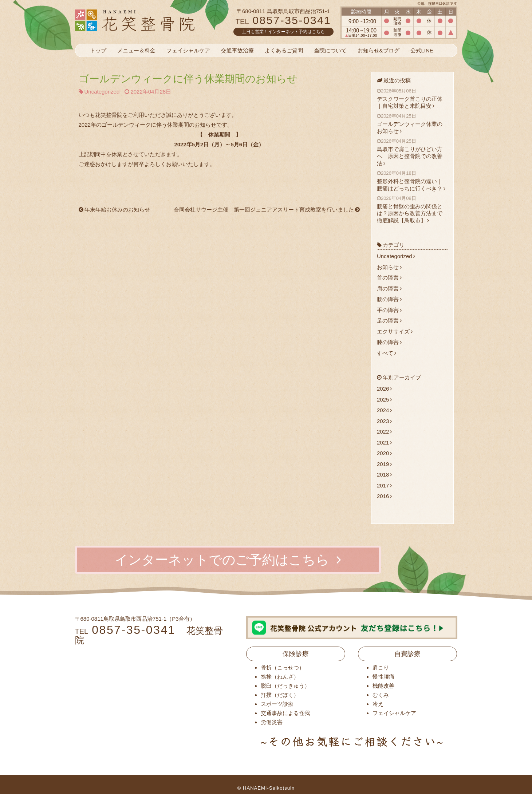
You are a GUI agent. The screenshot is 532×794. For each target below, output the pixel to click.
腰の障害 (389, 299)
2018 (384, 475)
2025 (384, 400)
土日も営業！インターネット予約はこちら (283, 32)
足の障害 (389, 321)
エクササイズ (395, 331)
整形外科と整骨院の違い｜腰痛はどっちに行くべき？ (412, 181)
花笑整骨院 (152, 20)
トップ (98, 50)
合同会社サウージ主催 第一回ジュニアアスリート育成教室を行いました (267, 210)
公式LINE (422, 50)
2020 (384, 453)
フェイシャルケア (188, 50)
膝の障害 (389, 342)
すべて (387, 353)
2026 (384, 389)
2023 (384, 421)
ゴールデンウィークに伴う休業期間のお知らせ (188, 79)
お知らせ (389, 267)
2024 (384, 410)
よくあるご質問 (284, 50)
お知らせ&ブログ (379, 50)
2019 (384, 464)
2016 (384, 496)
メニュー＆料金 (136, 50)
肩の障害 (389, 289)
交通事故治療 (237, 50)
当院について (330, 50)
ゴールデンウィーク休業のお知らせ (412, 124)
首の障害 (389, 278)
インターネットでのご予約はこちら (228, 560)
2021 (384, 443)
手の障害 (389, 310)
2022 (384, 432)
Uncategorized (102, 92)
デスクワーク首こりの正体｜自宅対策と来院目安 (412, 98)
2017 (384, 485)
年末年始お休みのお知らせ (114, 210)
